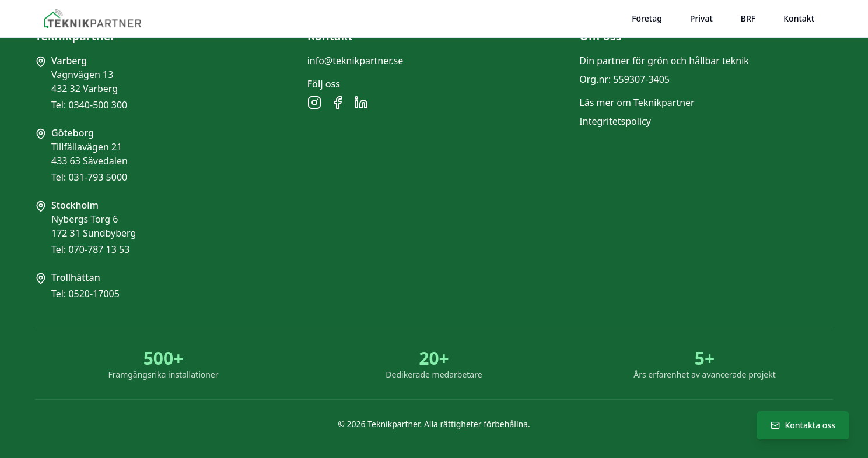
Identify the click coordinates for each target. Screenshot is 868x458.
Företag (647, 18)
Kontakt (799, 18)
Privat (701, 18)
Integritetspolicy (615, 121)
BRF (748, 18)
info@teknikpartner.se (356, 61)
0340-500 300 (98, 105)
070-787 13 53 (99, 249)
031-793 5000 (98, 177)
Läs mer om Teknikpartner (637, 103)
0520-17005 (94, 294)
